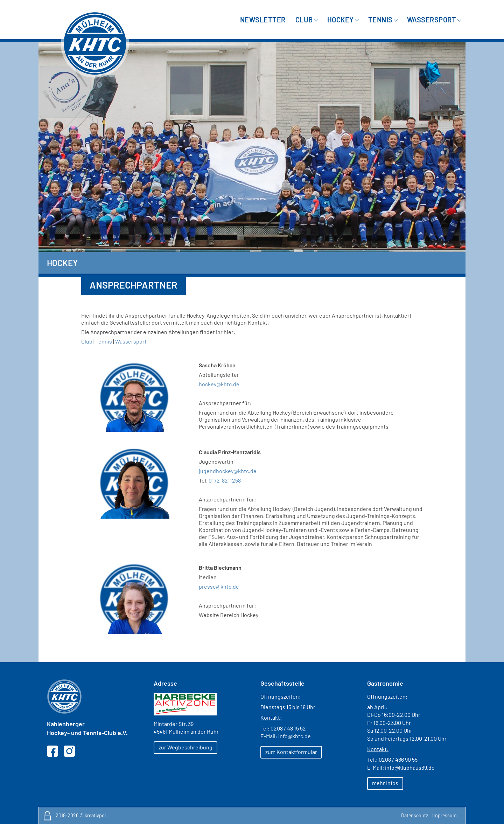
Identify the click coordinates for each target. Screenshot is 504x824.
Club (87, 341)
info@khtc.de (295, 736)
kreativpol (95, 815)
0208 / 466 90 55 (398, 759)
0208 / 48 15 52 (288, 728)
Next (455, 147)
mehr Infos (385, 783)
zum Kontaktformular (291, 752)
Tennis (104, 341)
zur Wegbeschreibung (185, 747)
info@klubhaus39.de (410, 767)
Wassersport (131, 341)
